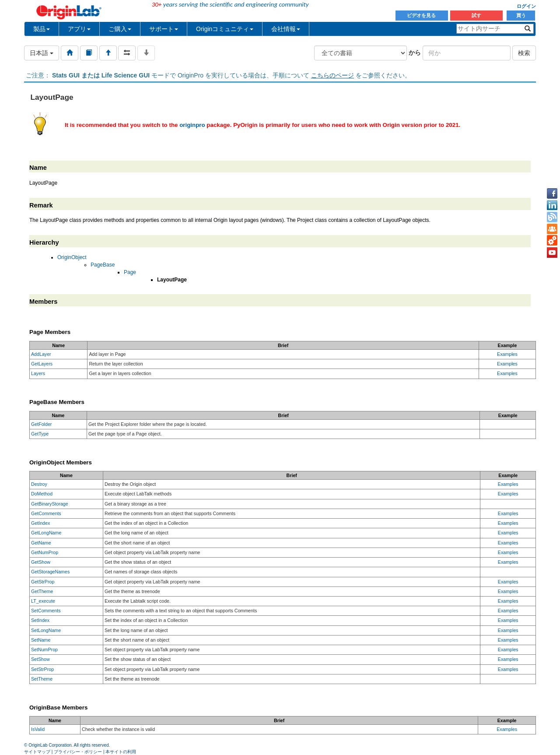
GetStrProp (43, 582)
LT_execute (43, 601)
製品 (42, 29)
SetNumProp (44, 650)
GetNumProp (45, 552)
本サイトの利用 (121, 752)
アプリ (79, 29)
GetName (41, 543)
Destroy (39, 484)
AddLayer (41, 354)
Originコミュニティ (225, 29)
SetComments (46, 611)
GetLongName (46, 533)
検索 (524, 53)
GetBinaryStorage (50, 504)
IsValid (38, 729)
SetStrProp (42, 669)
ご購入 (120, 29)
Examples (507, 354)
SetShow (40, 659)
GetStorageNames (50, 572)
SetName (41, 640)
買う (521, 15)
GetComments (46, 513)
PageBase (103, 265)
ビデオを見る (422, 15)
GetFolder (41, 424)
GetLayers (42, 364)
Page (130, 272)
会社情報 (286, 29)
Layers (38, 373)
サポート (164, 29)
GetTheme (42, 591)
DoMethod (42, 494)
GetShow (41, 562)
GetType (40, 434)
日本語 (42, 53)
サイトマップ (37, 752)
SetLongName (46, 630)
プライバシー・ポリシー (78, 752)
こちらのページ (332, 75)
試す (476, 15)
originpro (192, 125)
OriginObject (72, 257)
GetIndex (40, 523)
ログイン (526, 6)
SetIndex (40, 620)
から (415, 53)
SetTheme (42, 679)
